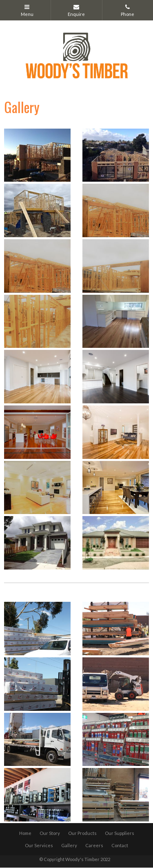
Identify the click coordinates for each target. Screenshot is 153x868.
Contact (120, 845)
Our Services (39, 845)
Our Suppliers (120, 833)
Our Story (50, 833)
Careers (94, 845)
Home (25, 833)
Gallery (69, 845)
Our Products (82, 833)
